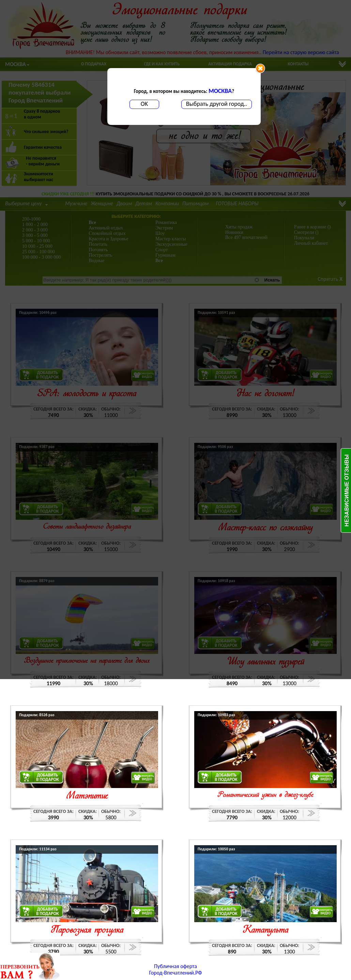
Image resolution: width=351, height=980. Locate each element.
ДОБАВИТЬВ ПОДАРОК (48, 777)
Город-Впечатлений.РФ (176, 973)
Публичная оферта (175, 966)
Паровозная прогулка (87, 930)
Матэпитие (87, 796)
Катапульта (265, 930)
